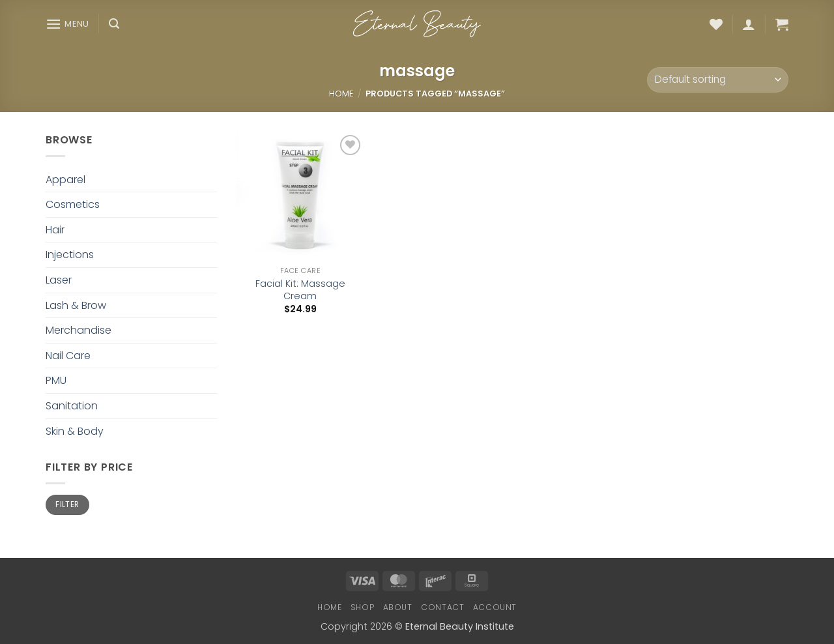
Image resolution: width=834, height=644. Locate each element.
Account (495, 607)
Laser (59, 280)
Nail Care (68, 356)
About (398, 607)
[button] (67, 24)
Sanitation (72, 406)
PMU (56, 380)
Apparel (65, 180)
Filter (67, 505)
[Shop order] (718, 80)
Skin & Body (75, 431)
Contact (442, 607)
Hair (55, 230)
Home (341, 94)
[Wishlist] (716, 24)
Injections (70, 255)
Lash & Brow (76, 305)
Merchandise (79, 330)
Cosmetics (73, 204)
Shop (362, 607)
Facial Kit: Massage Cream (300, 290)
